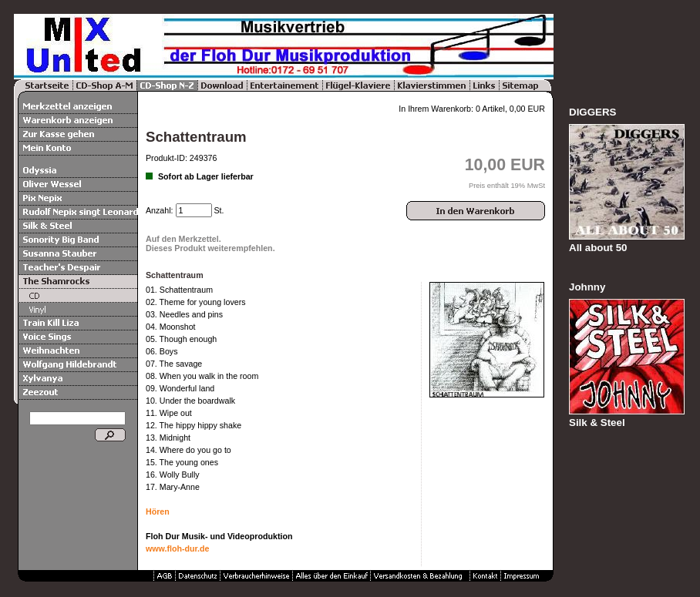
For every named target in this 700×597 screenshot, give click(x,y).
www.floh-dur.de (177, 548)
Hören (158, 511)
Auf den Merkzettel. (183, 239)
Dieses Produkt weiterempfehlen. (210, 248)
